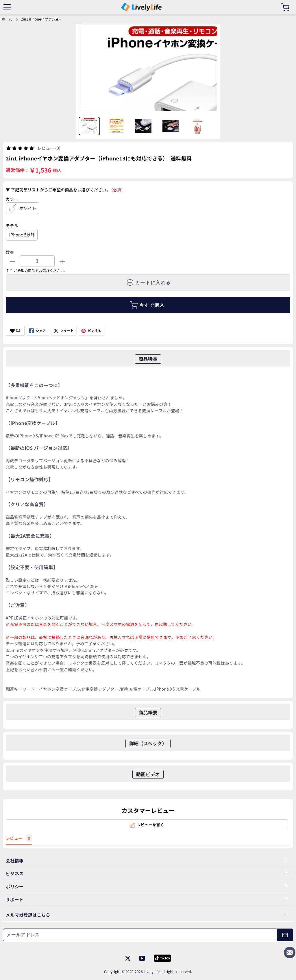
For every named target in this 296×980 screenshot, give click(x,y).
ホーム (7, 19)
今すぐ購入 (147, 305)
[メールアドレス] (140, 935)
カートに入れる (149, 282)
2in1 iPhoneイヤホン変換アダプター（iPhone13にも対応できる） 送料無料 (42, 19)
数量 (10, 252)
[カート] (285, 7)
